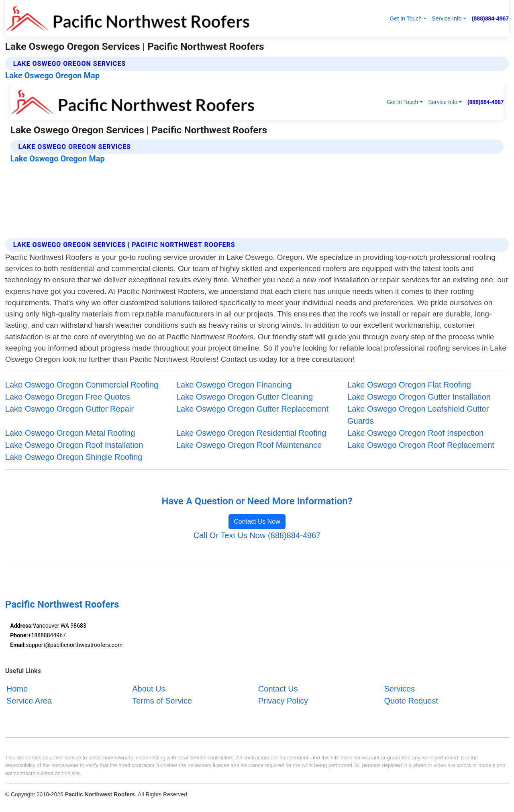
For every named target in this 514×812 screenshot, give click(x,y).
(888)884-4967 (490, 18)
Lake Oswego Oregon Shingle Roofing (74, 457)
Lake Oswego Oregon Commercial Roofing (82, 385)
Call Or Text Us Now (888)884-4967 (257, 535)
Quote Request (411, 701)
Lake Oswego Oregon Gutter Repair (69, 409)
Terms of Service (162, 701)
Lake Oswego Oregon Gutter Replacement (252, 409)
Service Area (29, 701)
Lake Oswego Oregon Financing (234, 385)
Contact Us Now (257, 521)
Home (17, 689)
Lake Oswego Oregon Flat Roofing (409, 385)
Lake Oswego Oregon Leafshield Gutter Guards (418, 415)
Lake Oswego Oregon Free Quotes (68, 397)
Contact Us (278, 689)
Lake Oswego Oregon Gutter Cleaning (245, 397)
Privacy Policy (283, 701)
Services (399, 689)
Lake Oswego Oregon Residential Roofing (251, 433)
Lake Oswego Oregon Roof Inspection (415, 433)
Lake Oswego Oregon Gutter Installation (419, 397)
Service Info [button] (447, 18)
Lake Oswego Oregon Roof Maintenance (249, 445)
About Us (149, 689)
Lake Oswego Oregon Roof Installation (74, 445)
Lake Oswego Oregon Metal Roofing (70, 433)
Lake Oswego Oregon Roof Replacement (421, 445)
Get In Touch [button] (406, 18)
